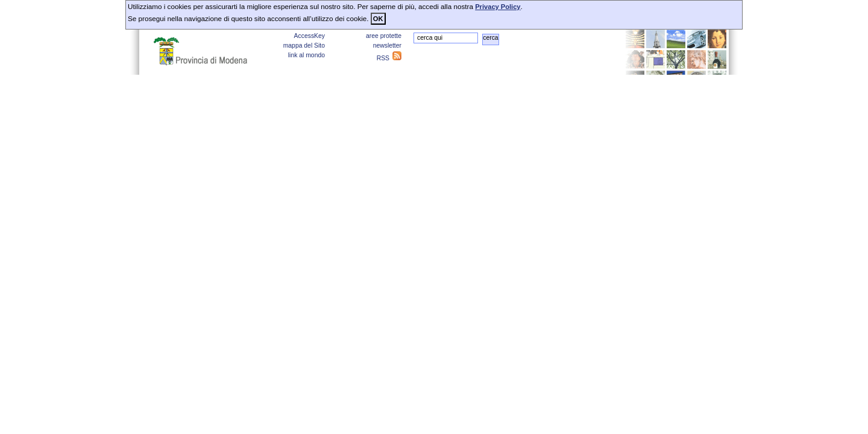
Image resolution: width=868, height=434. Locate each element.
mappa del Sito (304, 46)
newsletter (387, 46)
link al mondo (307, 55)
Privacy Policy (498, 7)
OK (378, 19)
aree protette (384, 36)
